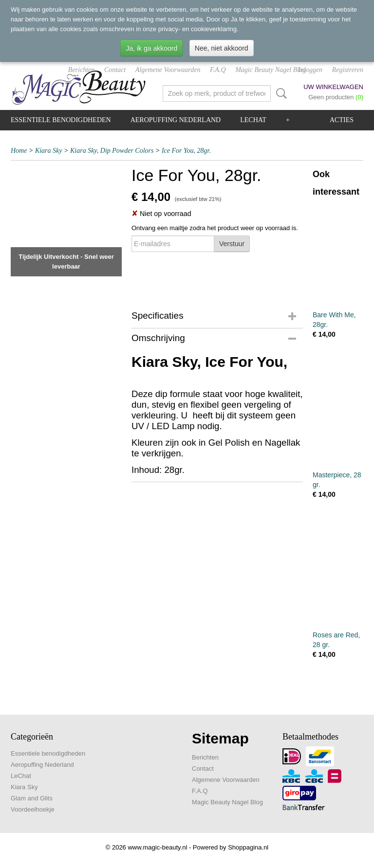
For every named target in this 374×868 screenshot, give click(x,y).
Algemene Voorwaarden (168, 70)
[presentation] (206, 275)
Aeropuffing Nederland (176, 120)
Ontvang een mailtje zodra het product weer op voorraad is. (215, 228)
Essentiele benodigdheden (61, 120)
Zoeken (280, 93)
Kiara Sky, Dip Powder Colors (112, 151)
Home (19, 151)
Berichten (81, 70)
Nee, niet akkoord (222, 48)
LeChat (253, 120)
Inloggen (310, 70)
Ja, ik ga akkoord (151, 48)
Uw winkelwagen (333, 87)
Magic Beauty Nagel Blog (271, 70)
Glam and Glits (32, 798)
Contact (115, 70)
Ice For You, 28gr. (186, 151)
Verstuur (232, 244)
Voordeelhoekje (33, 809)
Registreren (348, 70)
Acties (342, 120)
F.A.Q (218, 70)
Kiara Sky (49, 151)
